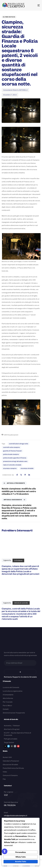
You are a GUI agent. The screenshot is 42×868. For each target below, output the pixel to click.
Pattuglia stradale (11, 739)
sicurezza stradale (27, 468)
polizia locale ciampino (11, 454)
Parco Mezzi (7, 706)
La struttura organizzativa (13, 691)
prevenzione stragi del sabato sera (15, 461)
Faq (4, 779)
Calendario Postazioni (11, 761)
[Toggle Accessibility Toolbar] (5, 851)
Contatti (6, 709)
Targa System (9, 742)
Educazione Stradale (10, 765)
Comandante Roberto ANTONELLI (15, 90)
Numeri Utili (7, 757)
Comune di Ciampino (10, 775)
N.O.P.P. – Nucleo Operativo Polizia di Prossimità (17, 734)
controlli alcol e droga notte (18, 444)
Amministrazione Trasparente (14, 713)
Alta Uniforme (8, 698)
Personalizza (21, 852)
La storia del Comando (11, 687)
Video (5, 772)
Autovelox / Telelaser (12, 726)
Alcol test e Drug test (12, 729)
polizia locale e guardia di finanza (15, 458)
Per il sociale (8, 702)
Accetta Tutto (21, 862)
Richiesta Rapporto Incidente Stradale (20, 677)
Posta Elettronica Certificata (13, 768)
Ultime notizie (9, 17)
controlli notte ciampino (11, 447)
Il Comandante (8, 695)
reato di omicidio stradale (12, 465)
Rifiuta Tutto (21, 857)
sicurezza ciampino (10, 468)
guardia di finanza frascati (12, 451)
